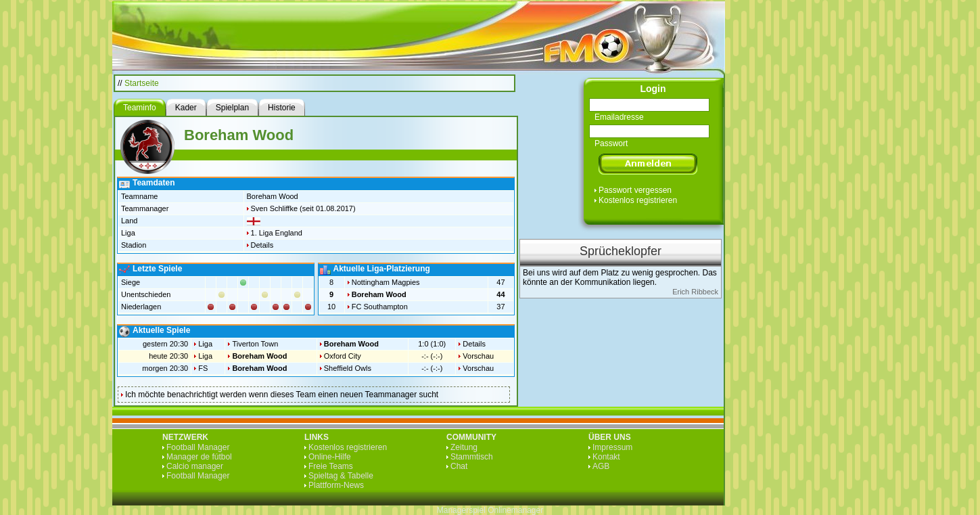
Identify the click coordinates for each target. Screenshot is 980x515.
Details (262, 245)
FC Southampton (380, 307)
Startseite (142, 83)
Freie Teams (331, 466)
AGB (601, 466)
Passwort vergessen (635, 190)
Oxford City (343, 356)
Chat (459, 466)
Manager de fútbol (199, 457)
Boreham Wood (379, 294)
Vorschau (478, 356)
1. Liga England (277, 233)
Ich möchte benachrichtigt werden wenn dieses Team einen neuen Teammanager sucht (282, 395)
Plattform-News (336, 485)
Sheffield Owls (348, 368)
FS (203, 368)
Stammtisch (472, 457)
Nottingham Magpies (386, 282)
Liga (205, 344)
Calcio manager (195, 466)
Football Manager (198, 447)
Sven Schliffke (275, 208)
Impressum (612, 447)
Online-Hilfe (330, 457)
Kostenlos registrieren (638, 200)
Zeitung (464, 447)
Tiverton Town (255, 344)
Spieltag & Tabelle (341, 476)
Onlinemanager (515, 510)
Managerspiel (461, 510)
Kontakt (606, 457)
